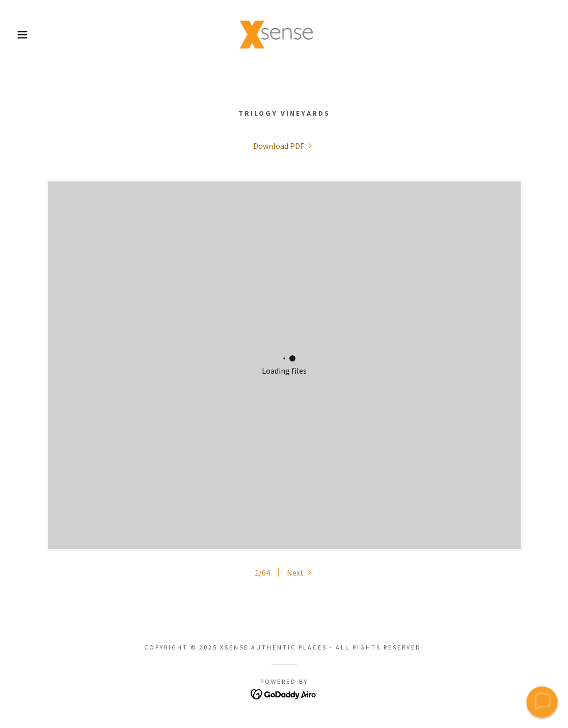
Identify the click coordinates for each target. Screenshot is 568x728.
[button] (29, 35)
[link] (284, 34)
